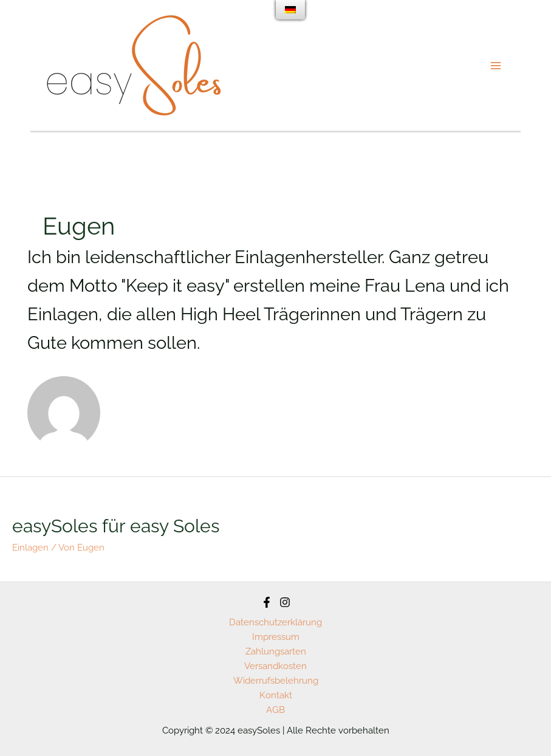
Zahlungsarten (276, 651)
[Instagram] (285, 602)
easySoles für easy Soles (116, 526)
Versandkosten (275, 666)
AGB (275, 710)
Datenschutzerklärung (275, 622)
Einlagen (30, 548)
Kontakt (276, 695)
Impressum (276, 637)
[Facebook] (267, 602)
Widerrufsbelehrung (276, 681)
